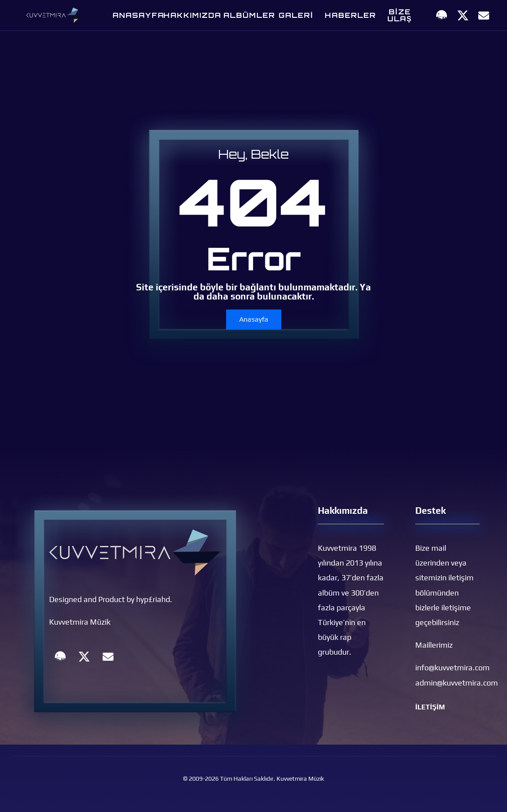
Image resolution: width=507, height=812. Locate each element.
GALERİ (296, 15)
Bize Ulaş (400, 15)
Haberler (350, 15)
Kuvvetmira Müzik (80, 622)
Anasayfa (138, 15)
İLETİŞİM (430, 707)
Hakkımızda (192, 15)
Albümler (249, 15)
